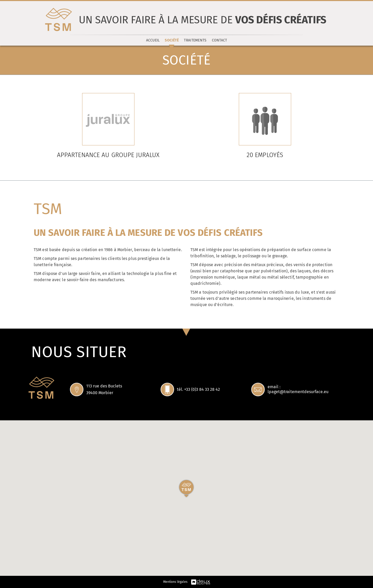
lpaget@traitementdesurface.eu (298, 392)
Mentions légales (175, 582)
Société (172, 40)
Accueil (153, 40)
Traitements (195, 40)
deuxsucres (201, 582)
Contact (220, 40)
